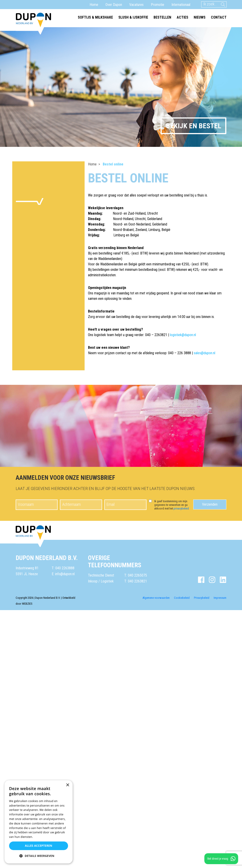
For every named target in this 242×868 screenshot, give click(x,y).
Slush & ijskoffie (133, 17)
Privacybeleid (202, 598)
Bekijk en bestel (194, 126)
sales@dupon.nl (204, 353)
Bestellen (162, 17)
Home (94, 5)
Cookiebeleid (182, 598)
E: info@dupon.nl (63, 574)
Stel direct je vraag (221, 859)
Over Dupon (114, 5)
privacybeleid (181, 508)
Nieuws (200, 17)
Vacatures (136, 5)
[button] (39, 856)
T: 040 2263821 (136, 581)
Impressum (220, 598)
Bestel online (113, 164)
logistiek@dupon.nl (183, 335)
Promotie (158, 5)
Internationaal (181, 5)
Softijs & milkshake (95, 17)
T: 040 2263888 (63, 568)
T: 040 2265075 (136, 575)
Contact (219, 17)
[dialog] (39, 822)
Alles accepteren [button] (39, 846)
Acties (182, 17)
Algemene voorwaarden (156, 598)
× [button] (67, 785)
